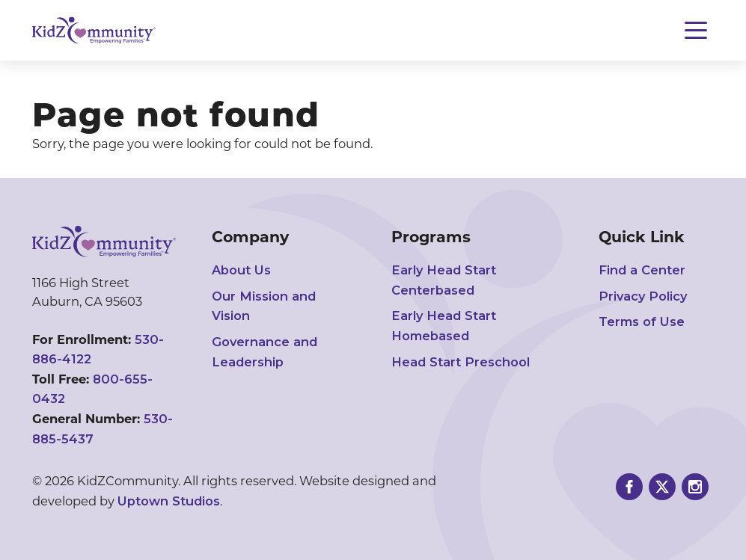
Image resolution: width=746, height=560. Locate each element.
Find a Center (642, 270)
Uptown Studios (169, 501)
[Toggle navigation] (696, 30)
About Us (241, 270)
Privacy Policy (643, 296)
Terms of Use (642, 321)
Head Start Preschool (461, 362)
